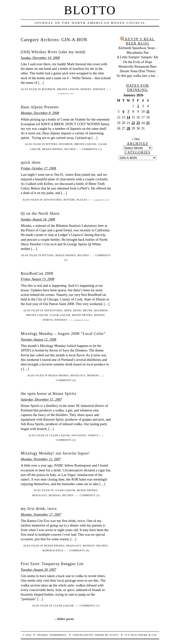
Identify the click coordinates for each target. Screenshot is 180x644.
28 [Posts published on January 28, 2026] (128, 128)
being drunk (83, 310)
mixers (99, 315)
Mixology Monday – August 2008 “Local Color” (63, 334)
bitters (52, 144)
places (82, 200)
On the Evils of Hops (138, 62)
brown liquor (68, 89)
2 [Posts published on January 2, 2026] (138, 106)
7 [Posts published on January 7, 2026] (128, 111)
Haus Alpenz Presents (40, 107)
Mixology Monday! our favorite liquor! (55, 453)
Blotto (90, 10)
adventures (53, 200)
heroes (86, 89)
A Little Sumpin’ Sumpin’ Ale (138, 57)
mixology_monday (85, 375)
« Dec (136, 139)
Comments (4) (66, 380)
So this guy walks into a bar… (138, 76)
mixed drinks (53, 149)
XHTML (143, 635)
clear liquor (60, 315)
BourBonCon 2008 (37, 273)
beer (68, 310)
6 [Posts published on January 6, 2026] (124, 111)
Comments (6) (79, 550)
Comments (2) (66, 440)
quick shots (31, 162)
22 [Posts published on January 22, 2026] (133, 123)
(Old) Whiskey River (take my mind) (53, 52)
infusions (79, 435)
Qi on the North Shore (40, 213)
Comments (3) (90, 495)
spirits (48, 320)
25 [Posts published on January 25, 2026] (148, 123)
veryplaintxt (83, 635)
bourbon (49, 89)
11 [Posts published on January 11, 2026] (148, 111)
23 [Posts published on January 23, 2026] (138, 123)
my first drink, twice (39, 509)
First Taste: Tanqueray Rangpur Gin (52, 564)
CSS (154, 635)
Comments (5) (90, 606)
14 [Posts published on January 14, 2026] (128, 117)
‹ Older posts (64, 619)
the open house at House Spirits (48, 394)
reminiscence (53, 550)
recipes (70, 149)
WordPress (58, 635)
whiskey (99, 89)
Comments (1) (92, 149)
